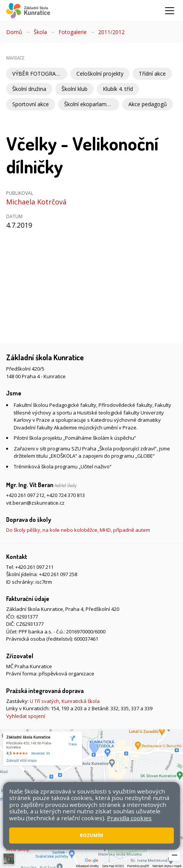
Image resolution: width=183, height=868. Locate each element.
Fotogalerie (73, 32)
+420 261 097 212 (25, 495)
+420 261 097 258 (58, 574)
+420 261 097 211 (34, 567)
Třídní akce (152, 74)
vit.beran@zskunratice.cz (35, 503)
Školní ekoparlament (89, 104)
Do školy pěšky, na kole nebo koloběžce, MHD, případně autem (78, 530)
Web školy (18, 849)
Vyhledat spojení (26, 716)
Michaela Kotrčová (36, 202)
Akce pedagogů (148, 104)
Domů (14, 32)
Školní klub (74, 89)
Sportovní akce (31, 104)
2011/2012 (111, 32)
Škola (40, 32)
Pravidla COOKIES (81, 839)
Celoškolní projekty (100, 74)
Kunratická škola (81, 701)
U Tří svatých (45, 701)
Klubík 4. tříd (118, 89)
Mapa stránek (158, 831)
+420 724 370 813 (66, 495)
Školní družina (29, 89)
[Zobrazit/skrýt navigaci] (170, 11)
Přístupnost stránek (32, 839)
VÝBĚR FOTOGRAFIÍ (37, 74)
